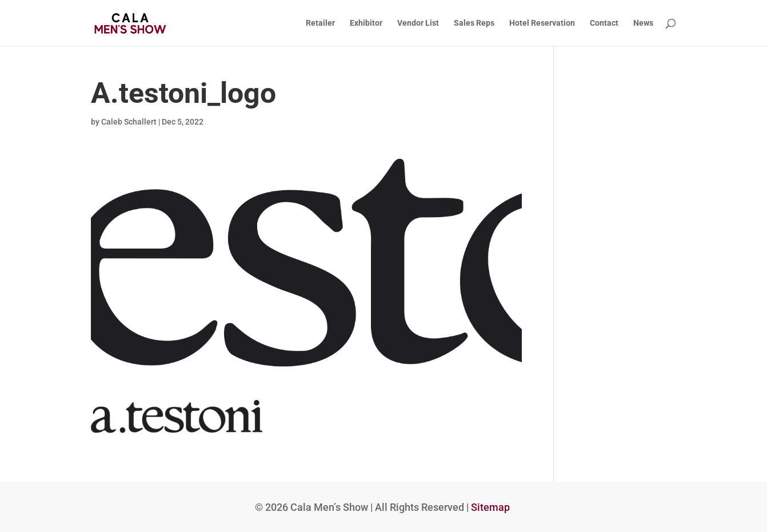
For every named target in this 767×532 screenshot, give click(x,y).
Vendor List (418, 23)
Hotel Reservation (542, 23)
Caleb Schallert (129, 122)
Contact (604, 23)
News (643, 23)
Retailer (320, 23)
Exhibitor (366, 23)
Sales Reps (474, 23)
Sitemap (490, 507)
